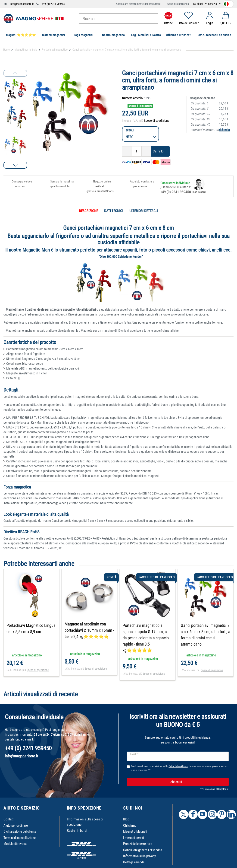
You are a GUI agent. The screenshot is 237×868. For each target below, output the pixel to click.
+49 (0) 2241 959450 (53, 4)
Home (6, 50)
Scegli (130, 130)
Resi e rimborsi (77, 831)
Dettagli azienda (134, 862)
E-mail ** (134, 754)
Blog (126, 819)
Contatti (9, 819)
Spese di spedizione (157, 121)
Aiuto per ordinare (16, 826)
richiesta (224, 130)
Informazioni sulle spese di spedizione (85, 822)
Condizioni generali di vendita (143, 850)
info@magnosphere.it (22, 4)
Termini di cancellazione (20, 838)
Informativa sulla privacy (139, 856)
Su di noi (198, 4)
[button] (15, 165)
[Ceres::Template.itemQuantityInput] (136, 151)
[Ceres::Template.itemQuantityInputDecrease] (127, 151)
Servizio (213, 4)
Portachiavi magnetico (55, 50)
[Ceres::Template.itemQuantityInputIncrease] (146, 151)
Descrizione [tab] (88, 211)
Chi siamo (130, 826)
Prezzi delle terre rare (138, 844)
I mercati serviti (133, 838)
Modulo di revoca (15, 844)
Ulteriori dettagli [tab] (144, 211)
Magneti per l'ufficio (26, 50)
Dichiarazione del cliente (20, 832)
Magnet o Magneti (135, 832)
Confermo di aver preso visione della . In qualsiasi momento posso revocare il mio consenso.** (179, 768)
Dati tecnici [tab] (114, 211)
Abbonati (198, 782)
